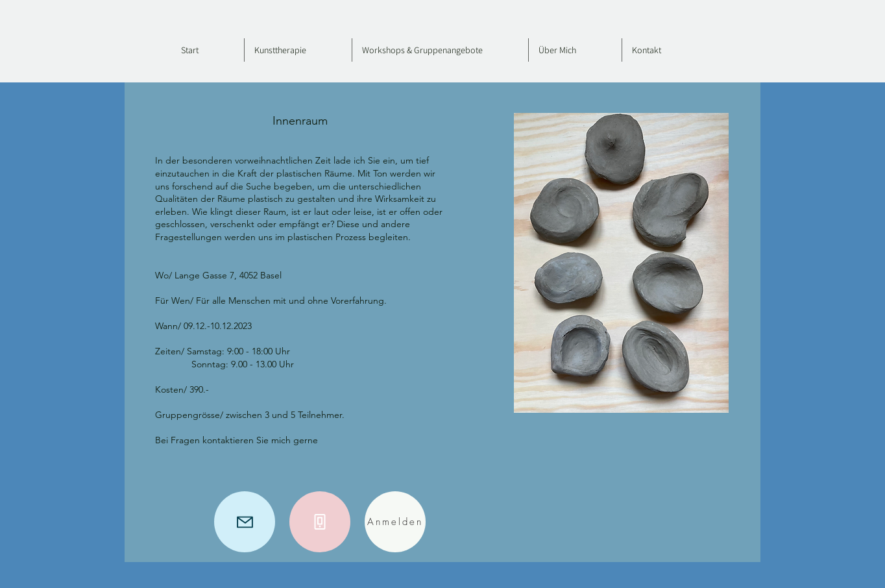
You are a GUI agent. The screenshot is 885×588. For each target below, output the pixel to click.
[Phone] (320, 522)
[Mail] (245, 522)
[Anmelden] (395, 522)
